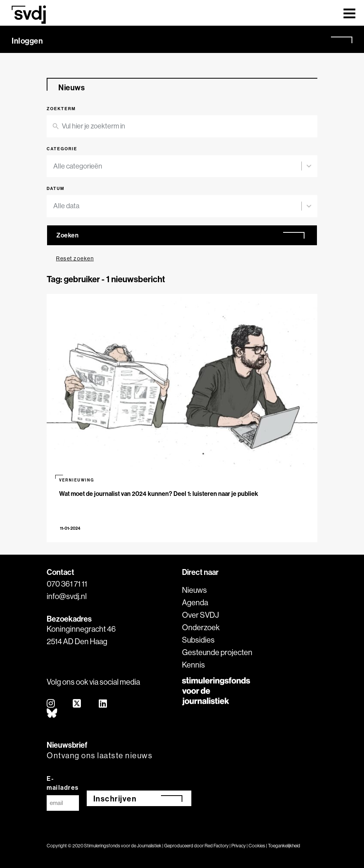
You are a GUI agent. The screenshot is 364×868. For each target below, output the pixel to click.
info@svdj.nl (67, 596)
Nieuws (194, 590)
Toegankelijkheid (284, 846)
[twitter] (77, 704)
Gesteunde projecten (217, 652)
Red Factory (217, 846)
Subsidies (198, 640)
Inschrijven (115, 799)
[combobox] (177, 166)
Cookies (257, 846)
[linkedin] (103, 704)
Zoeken (67, 235)
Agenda (195, 602)
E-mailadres (63, 783)
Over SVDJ (200, 615)
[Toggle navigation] (349, 13)
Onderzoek (201, 627)
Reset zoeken (75, 258)
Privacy (239, 846)
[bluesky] (52, 714)
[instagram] (51, 704)
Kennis (193, 665)
